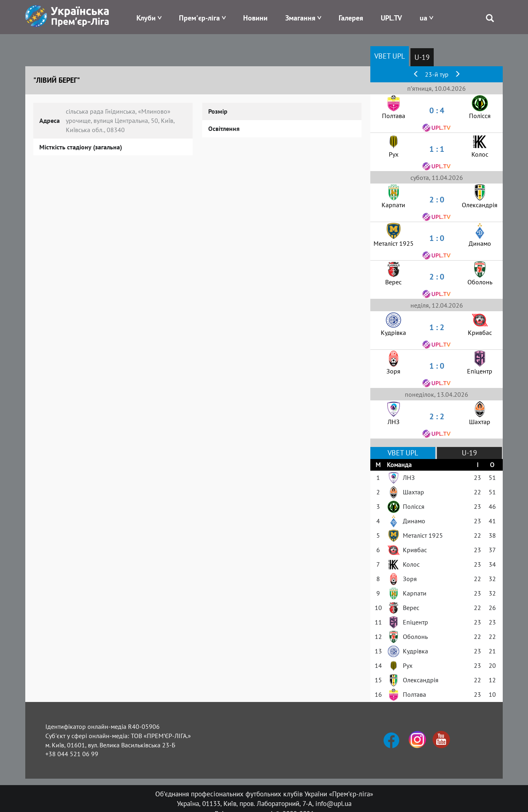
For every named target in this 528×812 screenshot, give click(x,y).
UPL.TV (391, 18)
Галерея (351, 18)
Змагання (300, 18)
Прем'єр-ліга (199, 18)
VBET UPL (390, 56)
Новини (255, 18)
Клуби (146, 18)
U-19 (422, 57)
